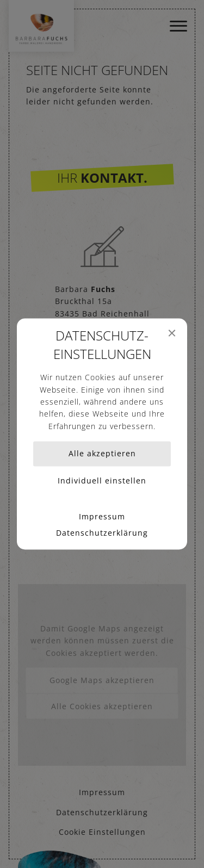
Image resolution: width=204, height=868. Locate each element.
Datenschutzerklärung (102, 534)
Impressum (102, 517)
